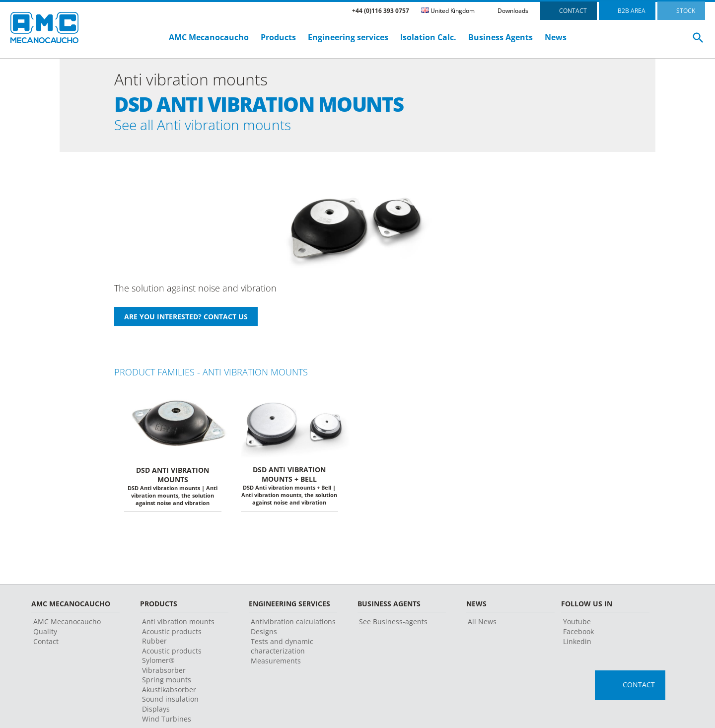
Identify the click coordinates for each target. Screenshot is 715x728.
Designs (264, 634)
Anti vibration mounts (178, 624)
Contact (46, 644)
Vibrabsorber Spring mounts (167, 677)
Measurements (276, 663)
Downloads (513, 11)
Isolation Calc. (428, 37)
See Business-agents (393, 624)
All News (482, 624)
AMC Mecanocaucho (209, 37)
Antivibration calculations (293, 624)
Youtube (577, 624)
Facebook (578, 634)
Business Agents (500, 37)
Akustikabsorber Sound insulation (170, 697)
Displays (156, 711)
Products (278, 37)
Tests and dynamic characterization (282, 649)
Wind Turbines (167, 721)
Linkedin (577, 644)
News (556, 37)
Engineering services (348, 37)
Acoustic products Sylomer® (172, 658)
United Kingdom (448, 11)
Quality (45, 634)
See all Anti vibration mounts (216, 126)
